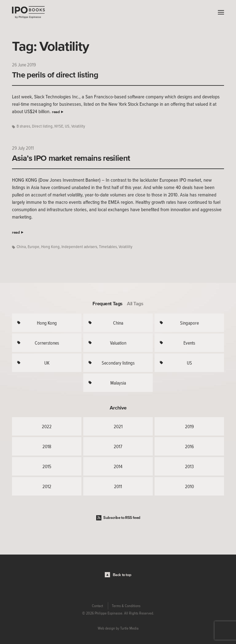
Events (189, 343)
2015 (47, 466)
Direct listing (42, 126)
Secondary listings (118, 363)
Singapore (189, 323)
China (21, 247)
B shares (23, 126)
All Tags (135, 303)
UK (47, 363)
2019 (189, 426)
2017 (118, 446)
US (67, 126)
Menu (219, 12)
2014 (118, 466)
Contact (97, 606)
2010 (189, 486)
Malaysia (118, 383)
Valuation (118, 343)
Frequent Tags (108, 303)
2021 (118, 426)
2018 (47, 446)
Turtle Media (129, 628)
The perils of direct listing (55, 75)
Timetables (108, 247)
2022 (47, 426)
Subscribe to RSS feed (122, 518)
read (56, 112)
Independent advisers (79, 247)
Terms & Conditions (126, 606)
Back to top (122, 575)
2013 (189, 466)
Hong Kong (50, 247)
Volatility (78, 126)
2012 (47, 486)
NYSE (59, 126)
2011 (118, 486)
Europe (33, 247)
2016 (189, 446)
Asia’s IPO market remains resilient (71, 158)
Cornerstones (47, 343)
